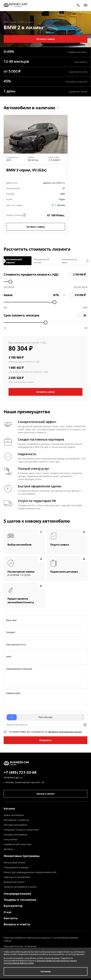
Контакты (11, 918)
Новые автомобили (14, 815)
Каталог (9, 808)
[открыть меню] (86, 5)
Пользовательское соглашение (20, 946)
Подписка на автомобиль (17, 877)
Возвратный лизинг (14, 882)
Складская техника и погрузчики (21, 830)
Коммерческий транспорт (18, 844)
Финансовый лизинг (15, 862)
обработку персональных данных (65, 732)
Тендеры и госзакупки (20, 900)
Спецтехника (11, 839)
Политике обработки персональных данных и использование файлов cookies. (40, 962)
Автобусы (9, 849)
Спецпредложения (17, 894)
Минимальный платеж (42, 261)
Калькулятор (13, 906)
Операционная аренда (16, 867)
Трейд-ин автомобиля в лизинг (20, 887)
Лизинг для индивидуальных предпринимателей (30, 872)
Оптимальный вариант (14, 261)
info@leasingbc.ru (13, 777)
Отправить (45, 740)
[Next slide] (87, 261)
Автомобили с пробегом (16, 820)
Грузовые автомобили (15, 835)
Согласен (46, 971)
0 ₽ (78, 295)
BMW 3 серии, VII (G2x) (26, 170)
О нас (8, 912)
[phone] (78, 5)
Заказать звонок (46, 794)
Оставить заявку (46, 39)
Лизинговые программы (22, 856)
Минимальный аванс (69, 261)
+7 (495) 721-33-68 (20, 772)
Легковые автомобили (15, 825)
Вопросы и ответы (17, 924)
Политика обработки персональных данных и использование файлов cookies (41, 939)
